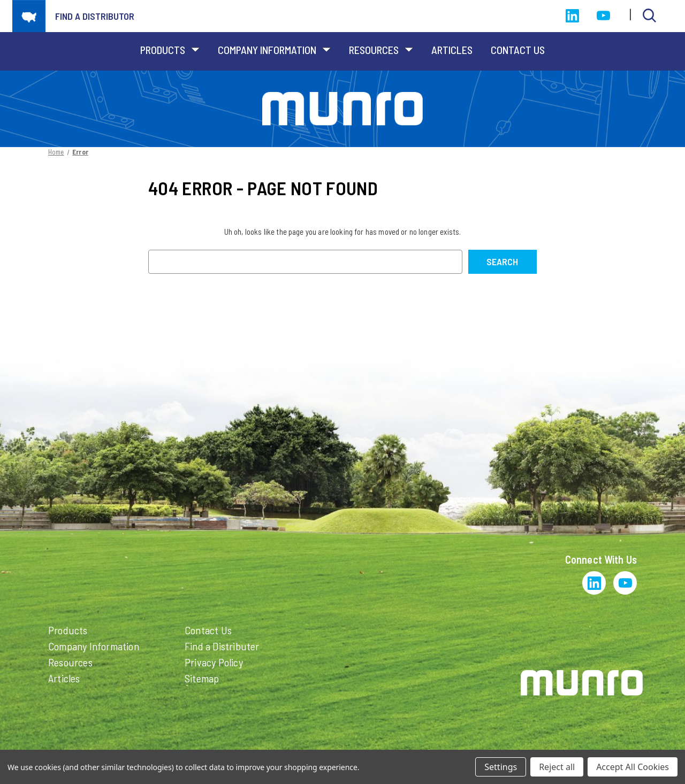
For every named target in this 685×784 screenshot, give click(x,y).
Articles (452, 50)
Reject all (557, 767)
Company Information (274, 50)
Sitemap (202, 678)
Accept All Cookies (633, 767)
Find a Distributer (222, 646)
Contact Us (518, 50)
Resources (381, 50)
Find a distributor (95, 16)
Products (170, 50)
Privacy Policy (214, 662)
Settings (501, 767)
